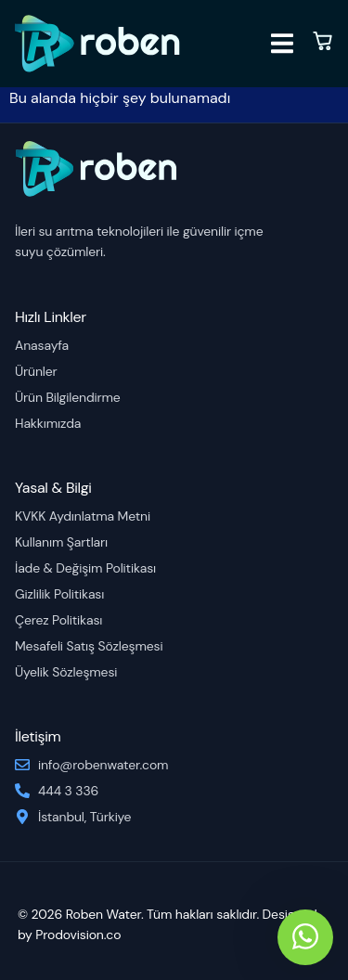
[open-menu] (282, 46)
